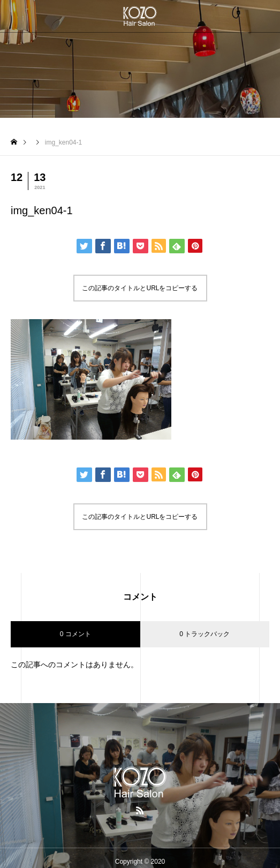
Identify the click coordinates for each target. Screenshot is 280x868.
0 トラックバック (205, 634)
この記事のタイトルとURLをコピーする (140, 288)
